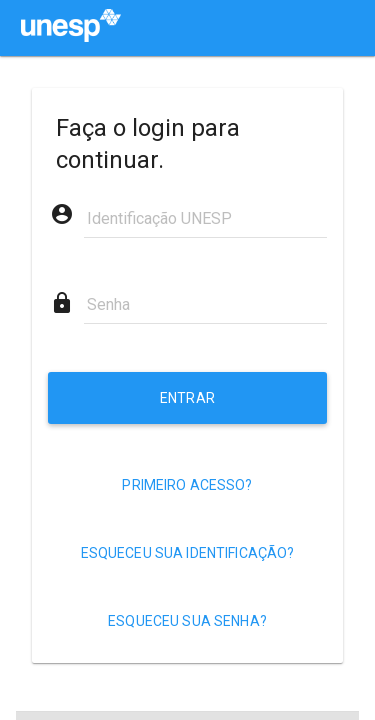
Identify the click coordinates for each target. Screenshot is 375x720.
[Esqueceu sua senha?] (187, 621)
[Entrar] (187, 398)
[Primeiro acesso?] (187, 485)
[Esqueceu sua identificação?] (187, 553)
